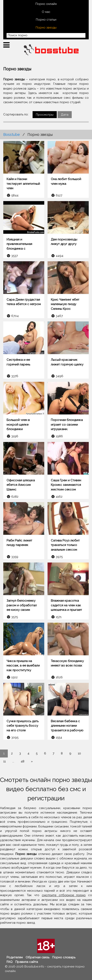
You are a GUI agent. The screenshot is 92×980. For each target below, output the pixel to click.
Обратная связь (37, 957)
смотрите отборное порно (64, 895)
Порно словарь (64, 957)
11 (5, 761)
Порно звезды (46, 28)
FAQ (10, 962)
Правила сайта (27, 962)
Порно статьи (46, 20)
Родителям (15, 957)
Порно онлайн (46, 4)
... (13, 761)
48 (23, 761)
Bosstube (12, 135)
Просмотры (45, 115)
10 (79, 753)
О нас (46, 12)
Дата (65, 115)
